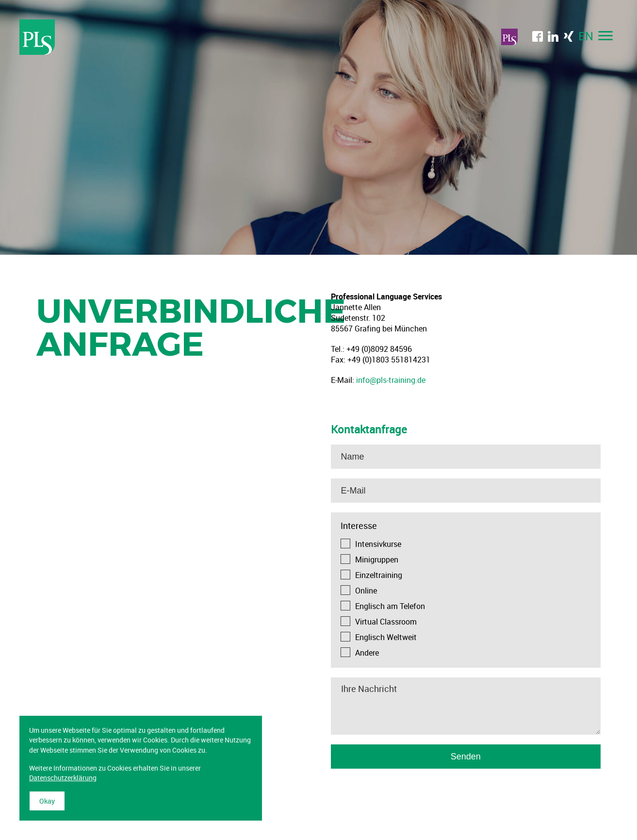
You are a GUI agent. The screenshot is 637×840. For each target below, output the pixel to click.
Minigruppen (377, 560)
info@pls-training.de (391, 380)
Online (366, 591)
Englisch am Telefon (390, 606)
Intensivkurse (378, 544)
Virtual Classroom (386, 622)
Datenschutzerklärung (63, 778)
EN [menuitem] (586, 36)
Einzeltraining (379, 575)
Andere (367, 653)
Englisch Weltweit (386, 637)
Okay (47, 801)
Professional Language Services (37, 37)
